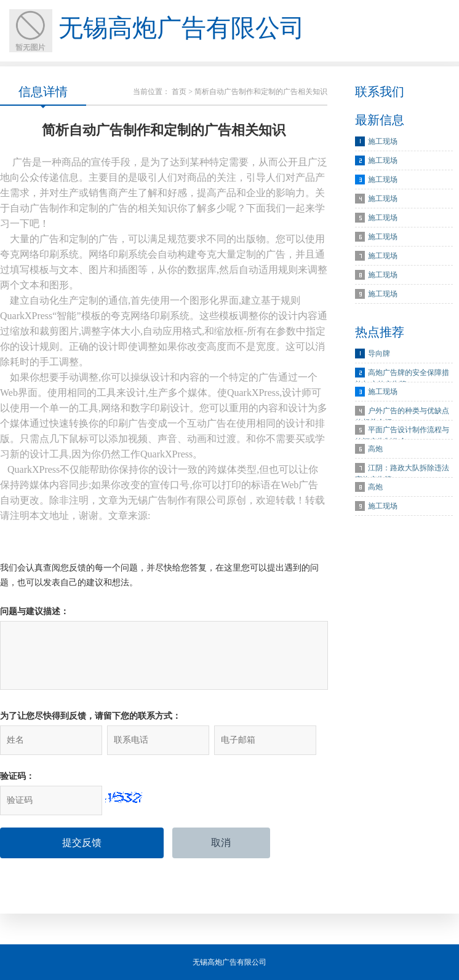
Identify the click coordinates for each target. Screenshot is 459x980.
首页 (179, 92)
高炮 (375, 449)
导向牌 (379, 354)
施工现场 (383, 141)
